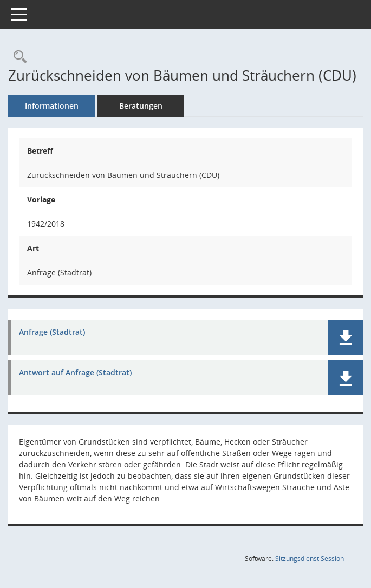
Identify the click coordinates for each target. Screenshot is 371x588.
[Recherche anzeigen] (17, 57)
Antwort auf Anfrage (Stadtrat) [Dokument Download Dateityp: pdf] (75, 373)
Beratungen (141, 106)
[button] (345, 337)
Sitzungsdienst (310, 559)
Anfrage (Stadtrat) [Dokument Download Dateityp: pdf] (52, 332)
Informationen (52, 106)
